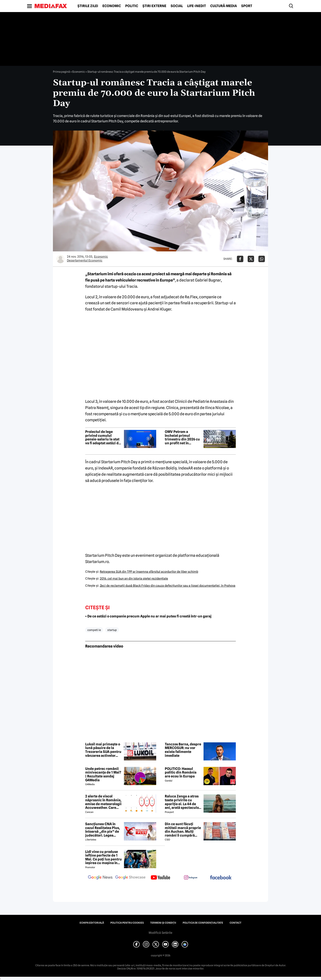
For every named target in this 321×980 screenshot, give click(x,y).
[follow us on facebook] (221, 878)
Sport (247, 6)
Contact (235, 923)
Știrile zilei (88, 6)
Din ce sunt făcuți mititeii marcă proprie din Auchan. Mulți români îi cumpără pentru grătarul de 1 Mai (183, 830)
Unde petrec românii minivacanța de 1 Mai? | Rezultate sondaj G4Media (103, 774)
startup (112, 630)
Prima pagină (61, 72)
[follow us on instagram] (191, 878)
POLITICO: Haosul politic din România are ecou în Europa (181, 773)
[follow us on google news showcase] (130, 878)
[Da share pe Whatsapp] (262, 259)
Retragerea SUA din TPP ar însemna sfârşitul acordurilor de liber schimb (149, 572)
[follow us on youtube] (160, 878)
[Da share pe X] (251, 259)
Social (177, 6)
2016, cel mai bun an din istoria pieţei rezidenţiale (134, 578)
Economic (112, 6)
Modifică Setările (160, 933)
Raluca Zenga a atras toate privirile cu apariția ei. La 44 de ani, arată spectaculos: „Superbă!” (183, 802)
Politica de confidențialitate (203, 923)
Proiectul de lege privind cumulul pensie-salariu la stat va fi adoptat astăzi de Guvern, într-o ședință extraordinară (103, 437)
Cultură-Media (224, 6)
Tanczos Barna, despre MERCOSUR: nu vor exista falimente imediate (183, 750)
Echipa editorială (92, 923)
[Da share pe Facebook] (240, 259)
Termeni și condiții (163, 923)
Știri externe (154, 6)
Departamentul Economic (85, 260)
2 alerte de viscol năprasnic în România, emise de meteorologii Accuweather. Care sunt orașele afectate (103, 802)
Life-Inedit (197, 6)
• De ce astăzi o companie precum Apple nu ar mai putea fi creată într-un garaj (148, 616)
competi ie (94, 630)
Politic (132, 6)
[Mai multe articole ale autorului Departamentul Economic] (60, 259)
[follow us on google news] (100, 878)
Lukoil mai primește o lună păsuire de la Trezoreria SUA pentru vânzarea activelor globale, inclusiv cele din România (103, 750)
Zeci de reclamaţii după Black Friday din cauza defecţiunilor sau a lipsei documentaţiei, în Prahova (168, 586)
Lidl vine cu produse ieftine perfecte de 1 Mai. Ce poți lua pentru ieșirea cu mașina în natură (103, 857)
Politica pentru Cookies (127, 923)
